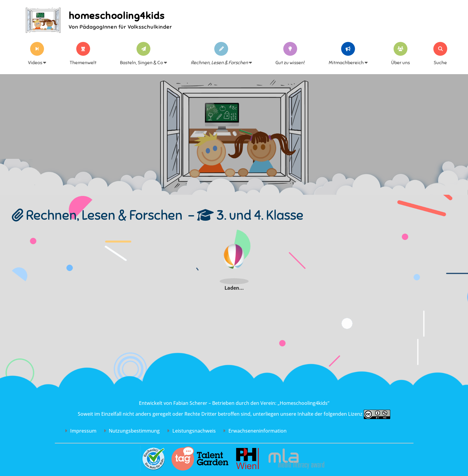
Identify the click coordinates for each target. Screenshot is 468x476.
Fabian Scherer (190, 403)
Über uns (400, 63)
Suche (440, 63)
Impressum (81, 431)
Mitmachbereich (348, 63)
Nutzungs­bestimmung (132, 431)
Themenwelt (83, 63)
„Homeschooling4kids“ (303, 403)
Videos (37, 63)
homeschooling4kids (117, 16)
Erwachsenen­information (255, 431)
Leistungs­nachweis (191, 431)
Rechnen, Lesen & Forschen (221, 63)
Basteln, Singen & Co (143, 63)
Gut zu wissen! (290, 63)
